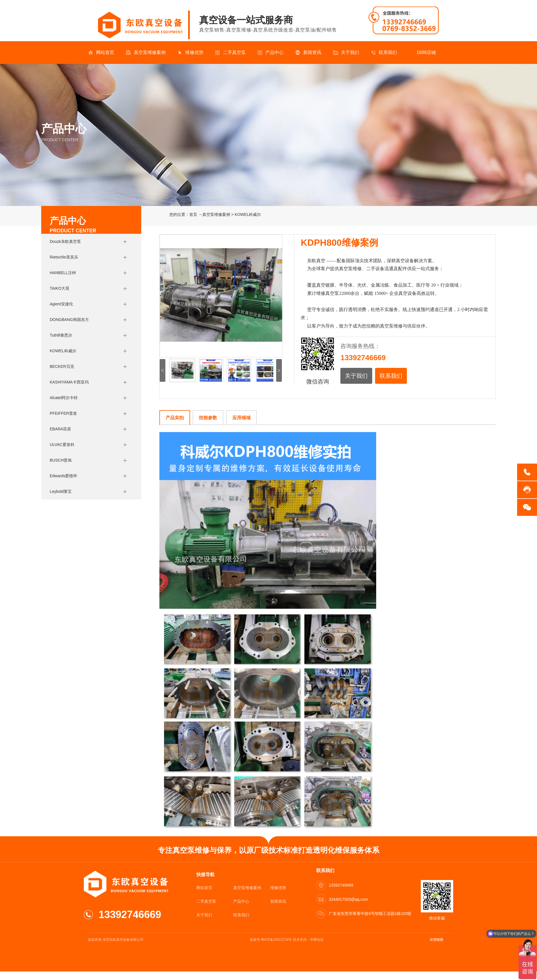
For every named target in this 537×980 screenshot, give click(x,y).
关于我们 (346, 53)
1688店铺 (422, 53)
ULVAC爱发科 (62, 445)
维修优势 (191, 53)
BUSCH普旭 (61, 460)
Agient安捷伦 (61, 304)
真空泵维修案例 (146, 53)
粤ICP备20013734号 (276, 940)
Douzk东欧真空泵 (65, 241)
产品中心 (271, 53)
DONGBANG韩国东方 (69, 320)
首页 (193, 214)
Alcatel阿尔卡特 (64, 398)
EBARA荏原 (60, 429)
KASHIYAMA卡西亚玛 (69, 382)
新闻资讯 (308, 53)
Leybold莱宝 (61, 491)
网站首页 (101, 53)
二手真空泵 (231, 53)
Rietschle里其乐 (64, 257)
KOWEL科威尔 (63, 351)
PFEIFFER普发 (63, 413)
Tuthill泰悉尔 (61, 335)
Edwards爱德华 (63, 476)
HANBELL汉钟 (63, 273)
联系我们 (384, 53)
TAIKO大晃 (60, 288)
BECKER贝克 (62, 366)
